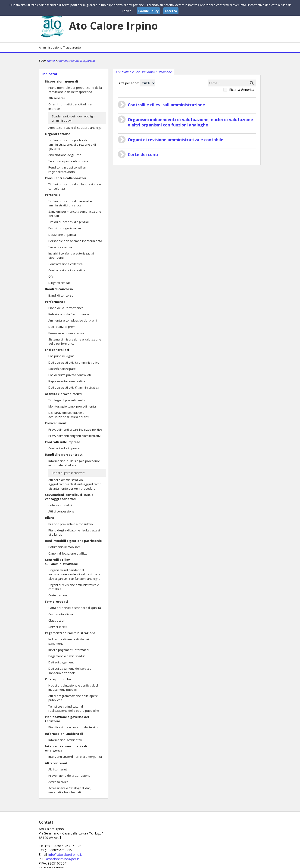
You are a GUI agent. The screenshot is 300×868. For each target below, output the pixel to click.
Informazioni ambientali (64, 734)
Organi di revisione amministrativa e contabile (74, 587)
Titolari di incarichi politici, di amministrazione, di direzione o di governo (72, 144)
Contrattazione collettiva (66, 264)
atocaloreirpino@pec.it (137, 841)
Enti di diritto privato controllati (70, 375)
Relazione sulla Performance (69, 314)
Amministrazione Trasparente (60, 47)
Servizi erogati (56, 601)
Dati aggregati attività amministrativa (74, 362)
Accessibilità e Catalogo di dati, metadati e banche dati (70, 790)
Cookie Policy (251, 864)
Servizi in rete (58, 627)
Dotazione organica (62, 235)
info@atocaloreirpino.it (139, 837)
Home (51, 61)
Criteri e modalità (60, 505)
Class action (57, 620)
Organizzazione (58, 134)
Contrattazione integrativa (67, 270)
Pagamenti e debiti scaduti (67, 656)
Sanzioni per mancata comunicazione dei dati (75, 214)
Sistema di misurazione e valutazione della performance (75, 341)
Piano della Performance (66, 308)
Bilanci (50, 518)
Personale (53, 195)
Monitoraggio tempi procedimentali (73, 406)
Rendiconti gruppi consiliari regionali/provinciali (67, 169)
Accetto (171, 11)
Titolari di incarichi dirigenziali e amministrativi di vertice (70, 203)
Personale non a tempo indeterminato (75, 241)
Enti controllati (57, 350)
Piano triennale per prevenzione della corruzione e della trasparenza (75, 90)
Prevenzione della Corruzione (69, 776)
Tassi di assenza (60, 247)
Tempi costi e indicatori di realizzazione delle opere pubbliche (74, 709)
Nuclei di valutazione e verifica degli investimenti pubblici (73, 687)
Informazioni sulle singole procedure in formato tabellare (74, 463)
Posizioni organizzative (65, 228)
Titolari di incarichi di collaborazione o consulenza (75, 186)
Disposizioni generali (61, 81)
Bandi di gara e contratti (64, 454)
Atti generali (57, 98)
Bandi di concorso (59, 289)
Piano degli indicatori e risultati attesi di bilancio (74, 532)
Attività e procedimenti (63, 394)
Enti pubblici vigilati (61, 356)
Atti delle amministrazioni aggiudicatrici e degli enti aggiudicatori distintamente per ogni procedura (75, 484)
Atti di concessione (61, 511)
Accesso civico (58, 782)
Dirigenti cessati (59, 283)
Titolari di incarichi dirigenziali (69, 222)
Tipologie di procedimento (67, 400)
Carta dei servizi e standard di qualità (75, 608)
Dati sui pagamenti (61, 662)
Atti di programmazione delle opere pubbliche (73, 698)
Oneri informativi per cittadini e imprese (70, 106)
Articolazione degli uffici (65, 155)
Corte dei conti (58, 595)
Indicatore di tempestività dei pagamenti (69, 641)
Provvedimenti (56, 423)
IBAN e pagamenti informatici (69, 650)
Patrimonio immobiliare (65, 547)
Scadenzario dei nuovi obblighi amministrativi (73, 118)
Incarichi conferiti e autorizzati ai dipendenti (71, 255)
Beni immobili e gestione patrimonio (73, 541)
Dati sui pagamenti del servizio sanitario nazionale (70, 671)
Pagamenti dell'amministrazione (70, 633)
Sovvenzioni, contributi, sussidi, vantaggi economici (70, 497)
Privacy (232, 864)
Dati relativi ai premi (62, 327)
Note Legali (216, 864)
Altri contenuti (57, 763)
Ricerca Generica (242, 90)
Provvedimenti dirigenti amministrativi (75, 436)
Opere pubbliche (58, 679)
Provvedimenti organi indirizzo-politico (75, 429)
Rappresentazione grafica (67, 381)
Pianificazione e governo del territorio (67, 719)
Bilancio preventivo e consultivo (71, 524)
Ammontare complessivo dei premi (73, 320)
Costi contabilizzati (61, 614)
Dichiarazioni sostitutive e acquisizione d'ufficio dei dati (69, 415)
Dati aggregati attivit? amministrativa (74, 387)
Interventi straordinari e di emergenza (66, 748)
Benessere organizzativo (66, 333)
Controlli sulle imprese (62, 442)
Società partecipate (62, 369)
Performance (55, 302)
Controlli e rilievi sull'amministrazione (61, 562)
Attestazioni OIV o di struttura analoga (75, 128)
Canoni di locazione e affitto (68, 553)
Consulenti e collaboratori (66, 178)
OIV (51, 276)
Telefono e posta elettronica (68, 161)
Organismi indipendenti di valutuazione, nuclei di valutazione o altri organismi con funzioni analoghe (74, 574)
